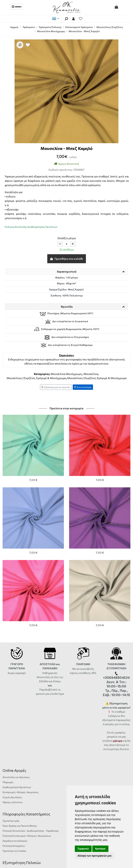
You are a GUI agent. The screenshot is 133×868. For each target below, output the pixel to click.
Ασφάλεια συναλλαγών (15, 699)
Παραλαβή (46, 547)
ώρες (48, 737)
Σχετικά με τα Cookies (14, 709)
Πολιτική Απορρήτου (14, 704)
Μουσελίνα (91, 374)
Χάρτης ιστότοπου (13, 660)
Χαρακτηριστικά (67, 272)
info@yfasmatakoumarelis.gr (21, 747)
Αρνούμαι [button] (100, 849)
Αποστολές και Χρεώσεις (16, 635)
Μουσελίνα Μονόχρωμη (66, 374)
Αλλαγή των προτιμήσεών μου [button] (95, 856)
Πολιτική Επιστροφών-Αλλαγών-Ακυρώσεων (27, 694)
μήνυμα (118, 599)
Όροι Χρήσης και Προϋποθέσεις (20, 684)
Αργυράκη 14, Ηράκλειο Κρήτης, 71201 (26, 732)
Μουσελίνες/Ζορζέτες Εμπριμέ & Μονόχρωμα (36, 378)
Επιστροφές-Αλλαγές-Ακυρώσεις (21, 650)
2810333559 (34, 737)
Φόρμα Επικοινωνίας (16, 727)
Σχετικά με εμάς (11, 679)
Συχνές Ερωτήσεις (12, 655)
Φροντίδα (67, 307)
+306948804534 (42, 742)
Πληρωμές (8, 640)
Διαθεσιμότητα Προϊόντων (17, 645)
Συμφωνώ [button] (83, 849)
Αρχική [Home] (14, 27)
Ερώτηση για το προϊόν (56, 387)
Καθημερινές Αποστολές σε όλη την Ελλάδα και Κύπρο (50, 535)
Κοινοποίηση (83, 387)
